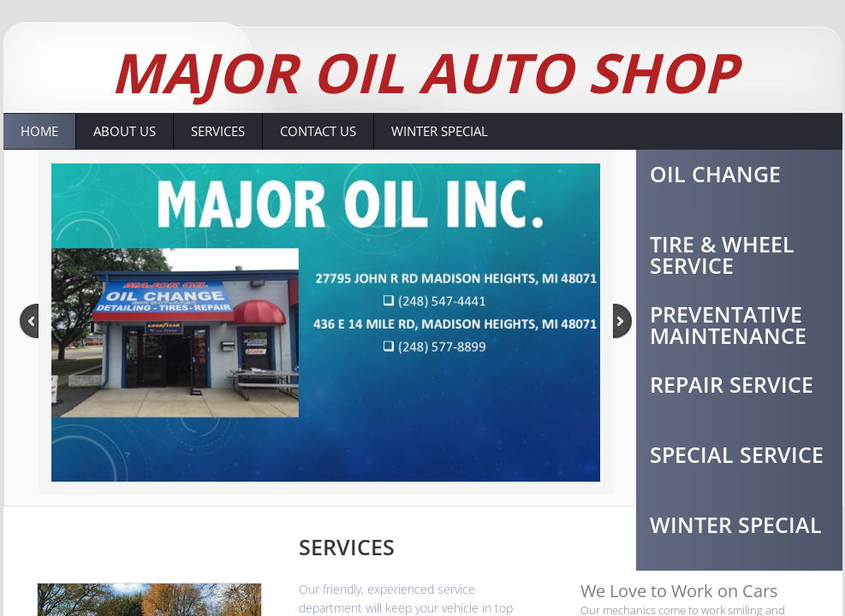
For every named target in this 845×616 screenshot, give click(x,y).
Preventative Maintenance (728, 325)
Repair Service (732, 384)
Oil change (715, 174)
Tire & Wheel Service (722, 255)
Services (218, 131)
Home (39, 131)
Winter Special (440, 131)
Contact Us (318, 131)
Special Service (737, 454)
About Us (125, 131)
